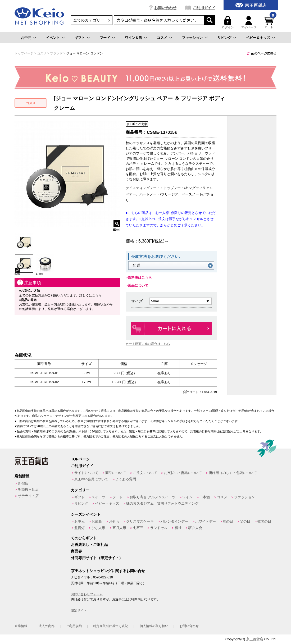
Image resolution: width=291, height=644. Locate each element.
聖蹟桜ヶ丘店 (28, 489)
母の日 (228, 521)
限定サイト (79, 610)
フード (105, 38)
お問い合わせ (165, 8)
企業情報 (21, 626)
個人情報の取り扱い (154, 626)
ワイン (187, 497)
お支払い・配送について (183, 473)
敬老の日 (264, 521)
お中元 (26, 38)
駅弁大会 (195, 528)
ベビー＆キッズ (258, 38)
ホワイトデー (206, 521)
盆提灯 (79, 528)
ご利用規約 (74, 626)
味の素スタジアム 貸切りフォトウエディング (162, 503)
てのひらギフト (84, 538)
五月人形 (119, 528)
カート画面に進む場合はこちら (148, 344)
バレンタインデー (174, 521)
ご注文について (145, 473)
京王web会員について (91, 479)
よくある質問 (126, 479)
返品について (138, 286)
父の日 (245, 521)
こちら (97, 295)
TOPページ (80, 459)
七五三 (138, 528)
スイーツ (98, 497)
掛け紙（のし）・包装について (233, 473)
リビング (224, 38)
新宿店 (23, 483)
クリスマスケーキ (140, 521)
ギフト (80, 38)
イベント (53, 38)
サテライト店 (28, 496)
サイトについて (86, 473)
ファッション (192, 38)
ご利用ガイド (204, 8)
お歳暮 (97, 521)
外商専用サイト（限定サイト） (97, 558)
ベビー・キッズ (107, 503)
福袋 (178, 528)
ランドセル (159, 528)
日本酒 (205, 497)
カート (270, 22)
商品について (116, 473)
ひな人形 (98, 528)
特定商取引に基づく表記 (111, 626)
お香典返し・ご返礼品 (89, 545)
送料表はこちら (140, 278)
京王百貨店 (255, 639)
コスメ (162, 38)
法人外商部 (47, 626)
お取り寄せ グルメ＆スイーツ (153, 497)
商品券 (76, 551)
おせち (114, 521)
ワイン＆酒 (133, 38)
